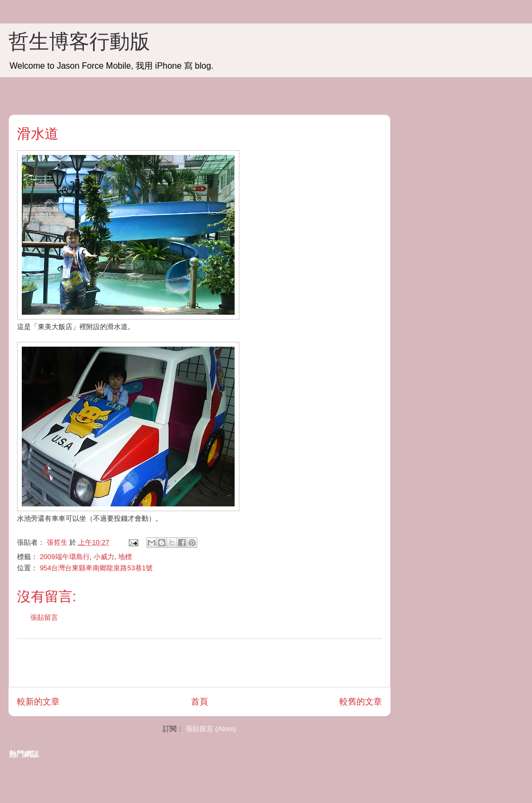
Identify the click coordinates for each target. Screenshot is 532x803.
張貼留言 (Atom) (211, 729)
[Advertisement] (199, 663)
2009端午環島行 (65, 557)
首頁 (199, 702)
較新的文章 (38, 702)
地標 (125, 557)
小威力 (104, 557)
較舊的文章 (361, 702)
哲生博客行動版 (79, 42)
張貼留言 (44, 617)
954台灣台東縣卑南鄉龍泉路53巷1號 (96, 568)
